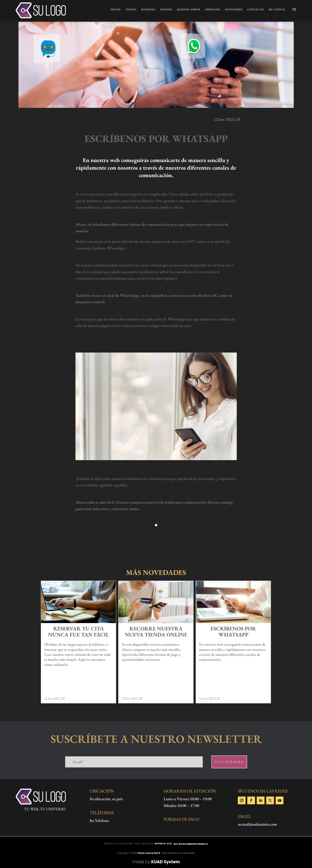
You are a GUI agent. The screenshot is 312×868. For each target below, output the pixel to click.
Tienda (131, 10)
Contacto (256, 10)
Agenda (166, 10)
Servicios (213, 10)
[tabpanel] (156, 532)
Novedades (234, 10)
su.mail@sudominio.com (257, 824)
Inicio (116, 10)
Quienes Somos (189, 10)
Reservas (148, 10)
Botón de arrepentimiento (191, 844)
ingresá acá (163, 844)
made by (156, 862)
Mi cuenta (277, 10)
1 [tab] (156, 527)
